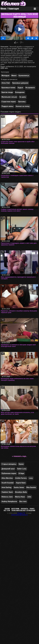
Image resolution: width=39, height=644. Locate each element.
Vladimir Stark (7, 492)
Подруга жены (7, 106)
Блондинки (20, 92)
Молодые (5, 76)
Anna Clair (6, 83)
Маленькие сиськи (9, 97)
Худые (20, 88)
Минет (14, 76)
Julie (29, 497)
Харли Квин (21, 483)
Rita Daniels (31, 487)
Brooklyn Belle (21, 492)
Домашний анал (8, 469)
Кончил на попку (23, 106)
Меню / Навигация (10, 9)
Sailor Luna (22, 469)
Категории (15, 509)
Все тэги (7, 510)
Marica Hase (20, 497)
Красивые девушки (20, 83)
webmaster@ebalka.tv (19, 515)
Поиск (32, 509)
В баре (21, 473)
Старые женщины (9, 464)
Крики (21, 464)
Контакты (24, 509)
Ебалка (7, 509)
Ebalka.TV (21, 513)
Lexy (31, 478)
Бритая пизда (7, 92)
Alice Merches (7, 478)
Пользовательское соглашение (23, 510)
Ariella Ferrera (21, 478)
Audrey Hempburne (9, 501)
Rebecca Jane (7, 497)
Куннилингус (24, 76)
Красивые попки (8, 88)
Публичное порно (9, 473)
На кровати (30, 88)
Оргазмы (22, 102)
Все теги (23, 501)
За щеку (23, 97)
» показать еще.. (19, 456)
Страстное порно (9, 102)
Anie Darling (6, 487)
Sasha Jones (19, 487)
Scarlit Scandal (8, 483)
